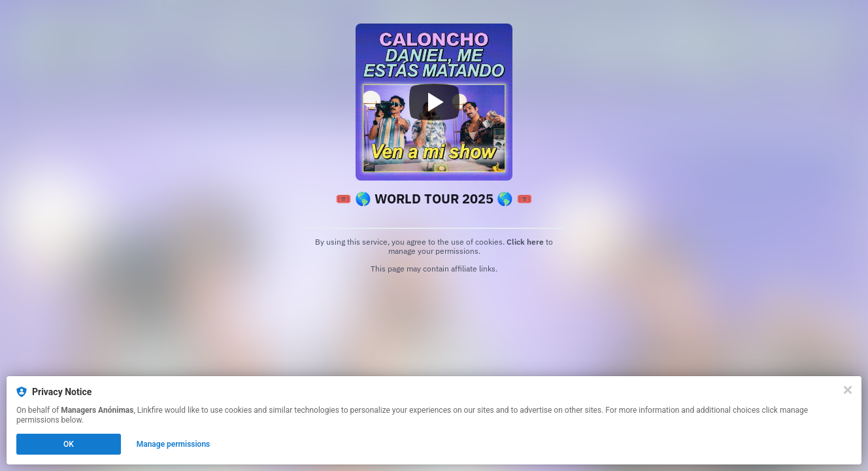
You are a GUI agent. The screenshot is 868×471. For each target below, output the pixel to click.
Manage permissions (174, 444)
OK (69, 444)
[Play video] (434, 102)
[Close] (848, 390)
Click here (525, 242)
